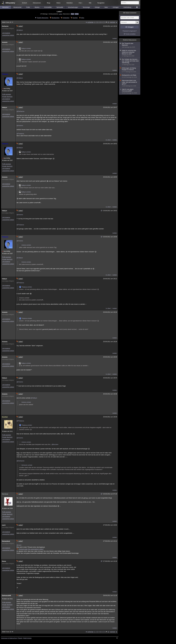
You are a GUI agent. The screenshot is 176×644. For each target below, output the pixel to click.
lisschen (5, 417)
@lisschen (55, 444)
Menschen (5, 7)
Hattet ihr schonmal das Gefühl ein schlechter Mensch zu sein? (130, 53)
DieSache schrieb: (26, 465)
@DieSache (20, 111)
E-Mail (77, 14)
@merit (19, 545)
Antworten (66, 18)
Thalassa (5, 74)
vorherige (90, 22)
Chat (81, 3)
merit (4, 525)
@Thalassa (20, 134)
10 (108, 22)
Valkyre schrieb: (25, 49)
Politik (28, 7)
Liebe (60, 14)
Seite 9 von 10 (8, 22)
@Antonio (20, 126)
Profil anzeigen (7, 94)
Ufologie (97, 7)
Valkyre (4, 107)
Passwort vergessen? (130, 31)
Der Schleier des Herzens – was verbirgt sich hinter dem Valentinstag (130, 62)
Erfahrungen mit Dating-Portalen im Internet (130, 70)
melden (115, 39)
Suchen (75, 18)
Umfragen (116, 7)
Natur (106, 7)
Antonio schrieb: (25, 245)
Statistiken (70, 3)
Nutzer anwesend (130, 13)
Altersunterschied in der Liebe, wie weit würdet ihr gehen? (130, 83)
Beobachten (56, 18)
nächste (112, 22)
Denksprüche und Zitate (130, 76)
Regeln (20, 638)
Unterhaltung (127, 7)
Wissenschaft (17, 7)
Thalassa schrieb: (25, 287)
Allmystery (10, 3)
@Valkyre (20, 30)
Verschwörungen (73, 7)
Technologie (86, 7)
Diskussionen (37, 3)
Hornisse (5, 494)
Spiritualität (60, 7)
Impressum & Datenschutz (9, 638)
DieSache (5, 26)
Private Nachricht (7, 97)
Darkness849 (6, 596)
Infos (82, 18)
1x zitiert (108, 207)
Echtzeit (25, 3)
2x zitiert (108, 140)
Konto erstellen (131, 34)
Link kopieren (6, 33)
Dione (4, 561)
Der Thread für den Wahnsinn (130, 45)
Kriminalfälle (48, 7)
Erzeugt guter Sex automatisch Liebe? (30, 549)
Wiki (90, 3)
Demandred (6, 541)
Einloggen (131, 27)
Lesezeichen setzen (8, 35)
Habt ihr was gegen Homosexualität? (130, 91)
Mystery (37, 7)
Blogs (49, 3)
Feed (72, 14)
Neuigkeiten (101, 3)
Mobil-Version (27, 638)
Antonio (5, 42)
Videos (58, 3)
